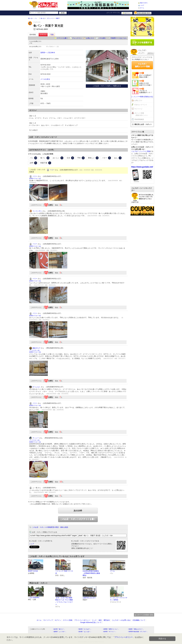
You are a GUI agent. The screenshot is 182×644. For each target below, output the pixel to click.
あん (118, 158)
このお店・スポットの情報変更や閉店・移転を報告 (50, 527)
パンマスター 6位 (34, 440)
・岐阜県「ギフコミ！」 (109, 632)
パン (34, 158)
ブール (112, 571)
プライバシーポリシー (82, 620)
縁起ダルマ (37, 348)
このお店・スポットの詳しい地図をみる (107, 86)
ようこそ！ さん (113, 13)
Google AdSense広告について (91, 622)
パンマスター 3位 (34, 350)
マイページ (138, 109)
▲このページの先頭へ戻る (144, 615)
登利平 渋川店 (33, 571)
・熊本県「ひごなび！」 (84, 629)
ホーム (142, 8)
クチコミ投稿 (68, 620)
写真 (52, 35)
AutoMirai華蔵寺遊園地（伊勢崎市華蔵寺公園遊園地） (91, 573)
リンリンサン (37, 211)
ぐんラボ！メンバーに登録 (141, 151)
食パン (45, 158)
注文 (70, 158)
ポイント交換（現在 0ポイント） (141, 114)
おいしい (58, 158)
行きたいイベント (141, 105)
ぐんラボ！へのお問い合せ (121, 620)
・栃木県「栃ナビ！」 (59, 629)
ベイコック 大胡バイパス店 (64, 572)
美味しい (93, 158)
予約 (81, 158)
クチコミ (43, 35)
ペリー (52, 170)
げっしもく (37, 387)
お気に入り (90, 38)
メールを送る (45, 79)
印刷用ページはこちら (119, 38)
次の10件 (78, 511)
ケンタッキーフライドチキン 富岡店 (119, 599)
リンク (94, 620)
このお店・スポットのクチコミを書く (78, 519)
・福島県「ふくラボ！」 (60, 632)
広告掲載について (139, 620)
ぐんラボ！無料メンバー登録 (142, 65)
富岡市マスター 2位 (35, 442)
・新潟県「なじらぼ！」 (84, 632)
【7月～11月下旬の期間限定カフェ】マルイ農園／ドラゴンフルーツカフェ (64, 601)
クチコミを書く (62, 38)
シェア (32, 544)
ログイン (127, 13)
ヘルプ (142, 5)
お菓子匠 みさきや (89, 598)
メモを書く (102, 38)
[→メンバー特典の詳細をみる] (142, 97)
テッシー (36, 438)
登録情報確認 (139, 119)
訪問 (34, 163)
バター (107, 158)
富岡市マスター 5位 (35, 178)
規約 (100, 620)
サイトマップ (48, 620)
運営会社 (107, 620)
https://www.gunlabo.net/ (142, 167)
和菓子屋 (46, 163)
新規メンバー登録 (143, 13)
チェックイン (77, 38)
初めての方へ (144, 3)
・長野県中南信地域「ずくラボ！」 (138, 632)
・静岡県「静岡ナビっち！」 (111, 629)
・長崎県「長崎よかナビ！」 (136, 629)
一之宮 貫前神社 (34, 597)
